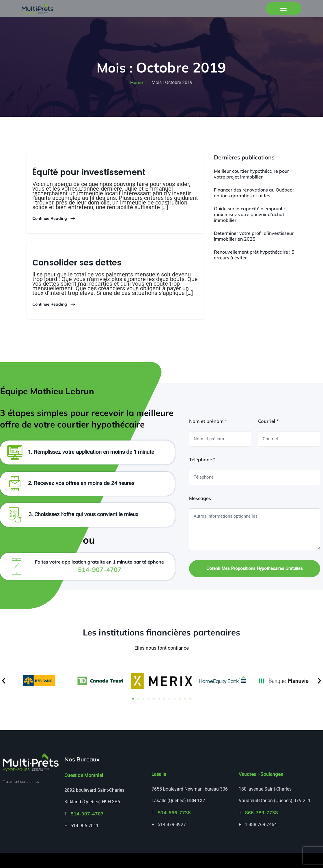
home (137, 82)
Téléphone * (202, 474)
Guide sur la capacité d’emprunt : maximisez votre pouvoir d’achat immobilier (249, 214)
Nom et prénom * (208, 435)
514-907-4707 (87, 828)
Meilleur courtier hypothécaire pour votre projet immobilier (251, 174)
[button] (4, 695)
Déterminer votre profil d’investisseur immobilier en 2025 (254, 236)
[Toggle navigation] (283, 9)
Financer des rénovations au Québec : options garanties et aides (254, 193)
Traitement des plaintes (21, 796)
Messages (200, 512)
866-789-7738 (262, 827)
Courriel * (268, 435)
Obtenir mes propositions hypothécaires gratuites (255, 583)
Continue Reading (54, 219)
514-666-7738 (174, 827)
